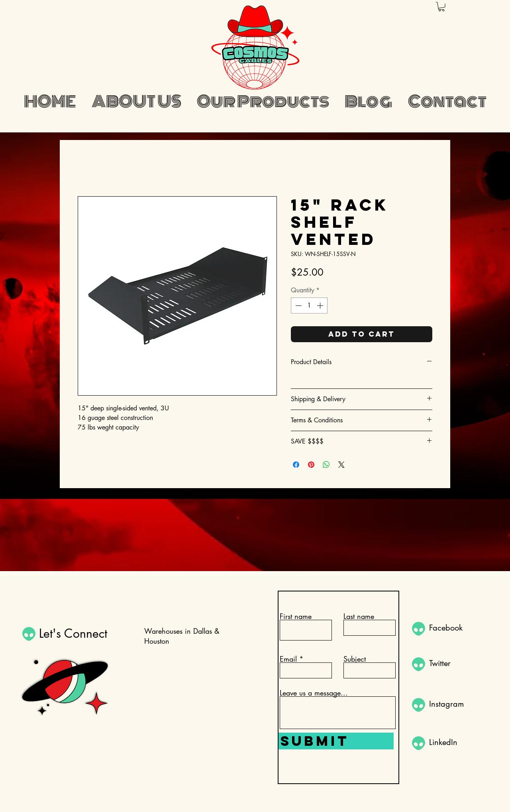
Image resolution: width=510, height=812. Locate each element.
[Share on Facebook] (296, 465)
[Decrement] (298, 305)
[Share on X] (341, 465)
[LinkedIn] (457, 742)
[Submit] (336, 741)
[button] (441, 7)
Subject (355, 659)
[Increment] (321, 305)
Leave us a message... (314, 693)
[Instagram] (457, 704)
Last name (359, 616)
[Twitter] (457, 663)
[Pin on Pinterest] (311, 465)
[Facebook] (457, 628)
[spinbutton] (309, 305)
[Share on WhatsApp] (326, 465)
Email (288, 659)
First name (296, 616)
